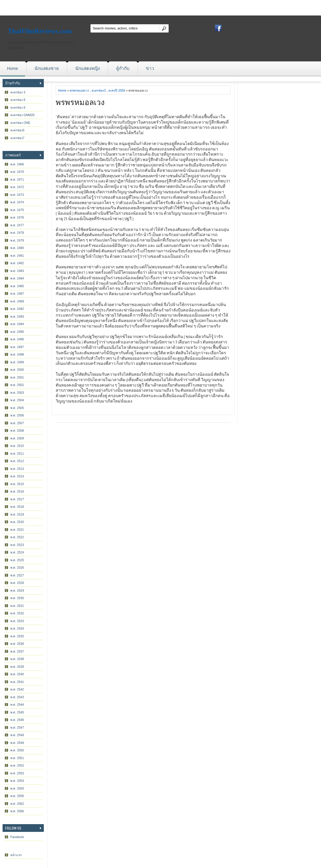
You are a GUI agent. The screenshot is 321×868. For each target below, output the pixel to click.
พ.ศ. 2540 (17, 674)
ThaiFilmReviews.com (40, 31)
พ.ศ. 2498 (17, 355)
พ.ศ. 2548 (17, 735)
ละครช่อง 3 (18, 92)
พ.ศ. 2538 (17, 659)
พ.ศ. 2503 (17, 393)
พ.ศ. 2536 (17, 644)
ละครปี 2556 (117, 91)
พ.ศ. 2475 (17, 210)
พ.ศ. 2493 (17, 317)
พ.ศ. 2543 (17, 697)
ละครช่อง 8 (18, 100)
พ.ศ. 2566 (17, 811)
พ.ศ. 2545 (17, 712)
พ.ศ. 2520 (17, 522)
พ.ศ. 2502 (17, 385)
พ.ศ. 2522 (17, 537)
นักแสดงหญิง (88, 68)
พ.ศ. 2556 (17, 796)
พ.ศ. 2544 (17, 705)
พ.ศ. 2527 (17, 575)
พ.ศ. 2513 (17, 469)
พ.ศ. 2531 (17, 606)
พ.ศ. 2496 (17, 339)
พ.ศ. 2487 (17, 294)
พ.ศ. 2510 (17, 446)
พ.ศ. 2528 (17, 583)
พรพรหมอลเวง (79, 91)
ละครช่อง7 (17, 138)
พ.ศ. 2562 (17, 804)
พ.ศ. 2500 (17, 370)
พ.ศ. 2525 (17, 560)
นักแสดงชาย (47, 68)
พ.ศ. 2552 (17, 766)
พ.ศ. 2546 (17, 720)
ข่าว (150, 68)
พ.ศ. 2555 (17, 789)
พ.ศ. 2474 (17, 202)
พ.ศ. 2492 (17, 309)
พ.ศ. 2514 (17, 476)
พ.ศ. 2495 (17, 332)
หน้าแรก (16, 855)
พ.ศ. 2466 (17, 164)
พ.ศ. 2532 (17, 613)
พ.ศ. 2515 (17, 484)
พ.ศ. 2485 (17, 286)
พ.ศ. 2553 (17, 773)
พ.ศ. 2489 (17, 301)
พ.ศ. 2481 (17, 256)
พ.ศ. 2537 (17, 652)
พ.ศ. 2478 (17, 233)
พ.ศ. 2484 (17, 278)
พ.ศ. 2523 (17, 545)
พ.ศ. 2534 (17, 629)
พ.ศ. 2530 (17, 598)
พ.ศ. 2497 (17, 347)
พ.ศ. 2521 (17, 530)
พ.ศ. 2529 (17, 591)
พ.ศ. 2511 (17, 454)
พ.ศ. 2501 (17, 377)
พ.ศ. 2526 (17, 568)
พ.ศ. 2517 (17, 499)
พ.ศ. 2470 (17, 172)
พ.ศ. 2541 (17, 682)
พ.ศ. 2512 (17, 461)
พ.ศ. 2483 (17, 271)
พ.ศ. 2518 (17, 507)
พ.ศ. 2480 (17, 248)
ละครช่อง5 (17, 130)
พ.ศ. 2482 (17, 263)
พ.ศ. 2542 (17, 689)
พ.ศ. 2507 (17, 423)
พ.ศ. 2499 (17, 362)
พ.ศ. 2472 (17, 187)
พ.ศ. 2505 (17, 408)
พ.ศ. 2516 (17, 492)
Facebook (17, 837)
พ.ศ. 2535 (17, 636)
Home (13, 68)
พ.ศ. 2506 (17, 415)
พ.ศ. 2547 (17, 728)
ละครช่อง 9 (18, 108)
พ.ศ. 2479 (17, 240)
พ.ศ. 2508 (17, 431)
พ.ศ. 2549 (17, 743)
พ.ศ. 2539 (17, 667)
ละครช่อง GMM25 (22, 115)
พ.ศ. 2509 (17, 438)
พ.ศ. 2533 (17, 621)
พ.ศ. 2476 (17, 218)
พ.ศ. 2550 (17, 750)
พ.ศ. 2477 (17, 225)
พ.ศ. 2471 (17, 180)
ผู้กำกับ (123, 68)
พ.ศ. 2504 (17, 400)
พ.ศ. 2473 (17, 195)
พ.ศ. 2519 (17, 515)
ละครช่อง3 (99, 91)
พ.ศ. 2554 (17, 781)
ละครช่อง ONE (20, 123)
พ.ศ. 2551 (17, 758)
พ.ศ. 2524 (17, 552)
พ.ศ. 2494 (17, 324)
